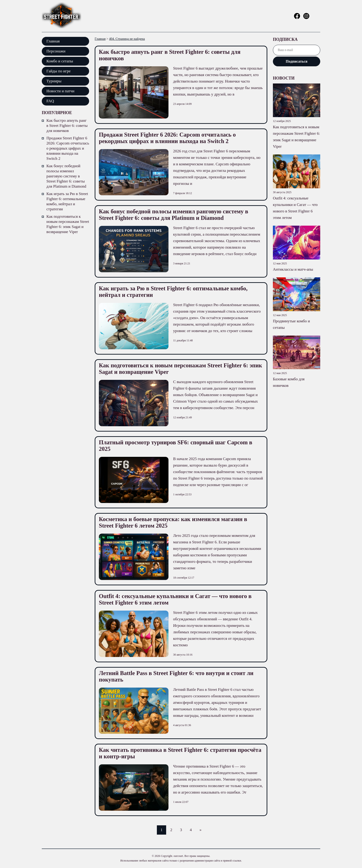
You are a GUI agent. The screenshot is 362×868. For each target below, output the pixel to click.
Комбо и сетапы (60, 61)
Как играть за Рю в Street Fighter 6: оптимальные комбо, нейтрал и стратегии (67, 201)
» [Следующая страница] (201, 830)
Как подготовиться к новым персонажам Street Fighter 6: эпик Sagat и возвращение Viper (68, 224)
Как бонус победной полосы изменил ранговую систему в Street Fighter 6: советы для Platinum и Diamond (66, 176)
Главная (53, 41)
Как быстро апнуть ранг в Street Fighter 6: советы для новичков (67, 126)
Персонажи (56, 51)
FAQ (50, 101)
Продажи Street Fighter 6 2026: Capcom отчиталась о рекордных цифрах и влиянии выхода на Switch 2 (68, 148)
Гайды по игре (58, 71)
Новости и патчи (60, 91)
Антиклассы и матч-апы (293, 269)
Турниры (54, 81)
